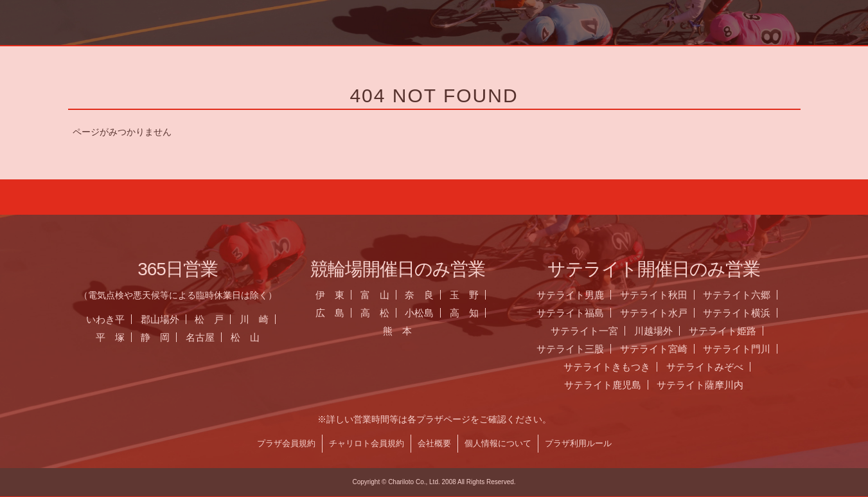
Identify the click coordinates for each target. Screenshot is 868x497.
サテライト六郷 (751, 295)
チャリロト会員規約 (381, 443)
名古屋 (214, 337)
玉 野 (479, 295)
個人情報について (512, 443)
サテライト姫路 (737, 331)
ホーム (170, 55)
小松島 (434, 313)
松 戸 (224, 319)
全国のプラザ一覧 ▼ (521, 55)
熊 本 (412, 331)
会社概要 (448, 443)
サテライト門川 (751, 349)
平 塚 (124, 337)
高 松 (389, 313)
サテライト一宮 (598, 331)
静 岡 (169, 337)
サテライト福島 (584, 313)
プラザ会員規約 (300, 443)
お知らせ (346, 55)
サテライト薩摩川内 (715, 385)
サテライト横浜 (751, 313)
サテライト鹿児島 (617, 385)
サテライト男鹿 (584, 295)
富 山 (389, 295)
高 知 (479, 313)
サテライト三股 (584, 349)
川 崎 (269, 319)
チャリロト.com (697, 55)
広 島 (344, 313)
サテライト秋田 (668, 295)
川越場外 (668, 331)
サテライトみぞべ (719, 367)
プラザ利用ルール (592, 443)
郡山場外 (174, 319)
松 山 (259, 337)
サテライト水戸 (668, 313)
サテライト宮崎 (668, 349)
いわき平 (120, 319)
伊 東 (344, 295)
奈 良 (434, 295)
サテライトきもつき (621, 367)
